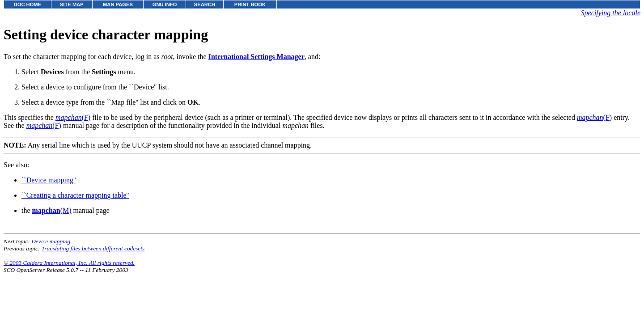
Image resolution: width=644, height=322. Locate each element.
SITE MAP (72, 4)
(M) (52, 210)
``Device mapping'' (49, 180)
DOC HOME (28, 4)
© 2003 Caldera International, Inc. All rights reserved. (69, 263)
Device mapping (51, 241)
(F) (73, 117)
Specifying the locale (611, 13)
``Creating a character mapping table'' (75, 195)
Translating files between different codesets (93, 248)
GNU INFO (165, 4)
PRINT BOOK (250, 4)
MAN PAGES (118, 4)
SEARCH (205, 4)
